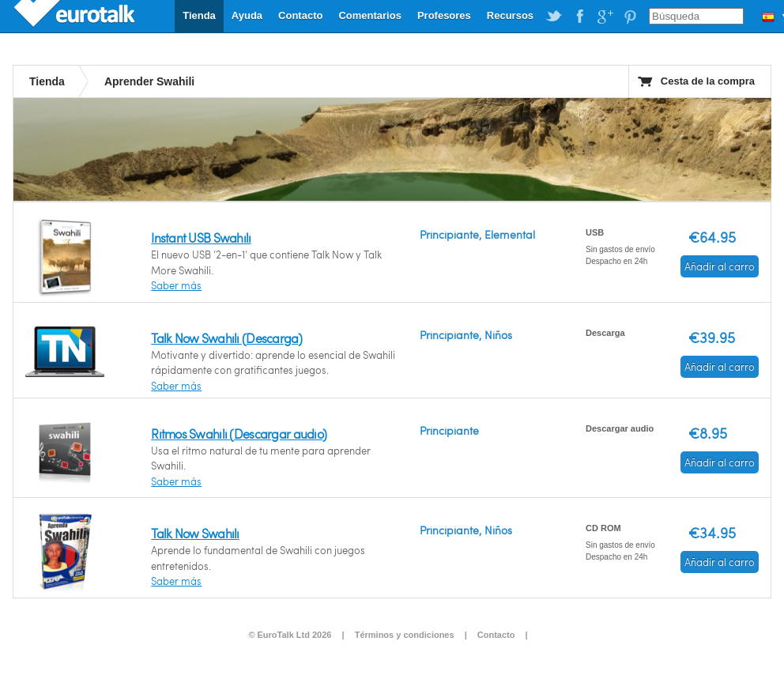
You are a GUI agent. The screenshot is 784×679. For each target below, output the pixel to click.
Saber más (176, 285)
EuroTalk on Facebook (579, 17)
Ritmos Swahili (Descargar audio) (239, 434)
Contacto (300, 15)
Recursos (510, 15)
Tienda (199, 15)
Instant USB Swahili (201, 238)
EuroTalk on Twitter (554, 17)
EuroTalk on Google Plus (605, 17)
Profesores (444, 15)
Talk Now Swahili (195, 533)
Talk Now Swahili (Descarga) (226, 338)
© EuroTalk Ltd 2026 (290, 635)
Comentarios (369, 15)
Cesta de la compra (708, 81)
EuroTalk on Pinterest (630, 17)
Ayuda (247, 15)
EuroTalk (76, 16)
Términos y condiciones (405, 635)
